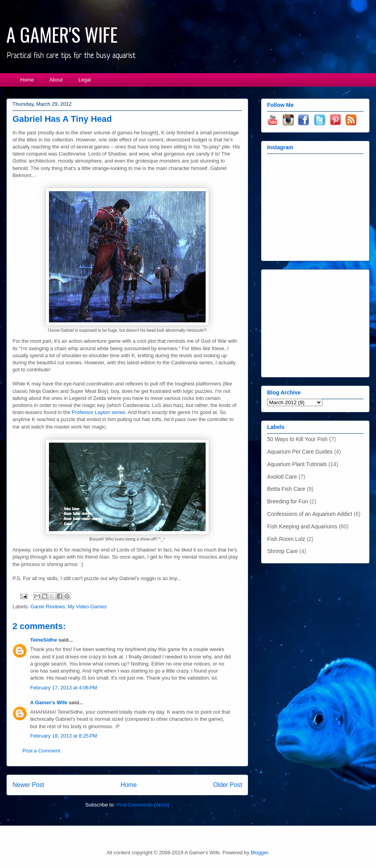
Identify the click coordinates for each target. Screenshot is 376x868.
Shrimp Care (283, 551)
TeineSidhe (43, 640)
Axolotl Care (282, 477)
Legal (85, 80)
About (56, 80)
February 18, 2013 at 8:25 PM (64, 736)
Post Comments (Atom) (143, 805)
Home (27, 80)
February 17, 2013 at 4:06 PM (64, 688)
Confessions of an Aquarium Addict (310, 514)
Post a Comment (41, 751)
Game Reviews (48, 607)
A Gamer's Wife (49, 703)
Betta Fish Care (286, 489)
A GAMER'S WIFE (62, 34)
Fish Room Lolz (286, 539)
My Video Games (87, 607)
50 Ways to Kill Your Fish (297, 439)
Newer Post (28, 785)
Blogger (259, 853)
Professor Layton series (99, 412)
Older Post (228, 785)
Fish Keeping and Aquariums (302, 526)
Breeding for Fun (287, 501)
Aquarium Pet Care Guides (300, 452)
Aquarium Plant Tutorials (297, 464)
